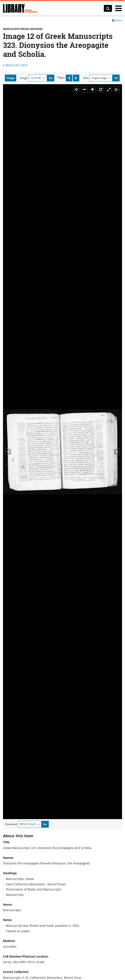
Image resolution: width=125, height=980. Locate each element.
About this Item (15, 65)
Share (117, 20)
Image (24, 78)
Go (51, 78)
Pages (61, 77)
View (86, 78)
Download (11, 824)
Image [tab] (11, 78)
